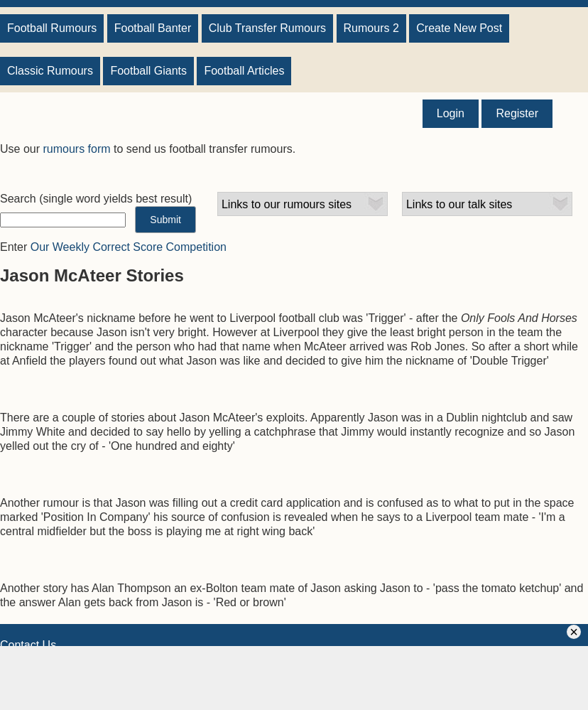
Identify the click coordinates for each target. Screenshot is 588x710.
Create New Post (459, 28)
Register (517, 113)
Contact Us (28, 645)
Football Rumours (52, 28)
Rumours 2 (371, 28)
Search (18, 199)
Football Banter (153, 28)
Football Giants (148, 71)
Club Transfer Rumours (267, 28)
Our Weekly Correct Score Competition (129, 247)
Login (451, 113)
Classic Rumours (50, 71)
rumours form (76, 149)
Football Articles (244, 71)
